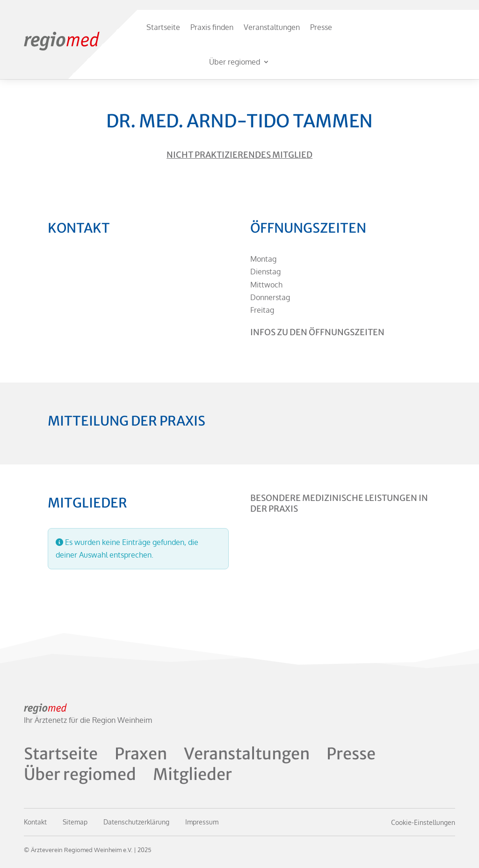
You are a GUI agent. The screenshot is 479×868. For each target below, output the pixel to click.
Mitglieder (192, 774)
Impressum (202, 822)
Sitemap (75, 822)
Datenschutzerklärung (136, 822)
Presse (321, 27)
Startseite (163, 27)
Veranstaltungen (272, 27)
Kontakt (35, 822)
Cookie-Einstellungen (423, 822)
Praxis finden (212, 27)
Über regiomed (235, 62)
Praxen (141, 754)
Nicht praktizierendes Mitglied (239, 155)
